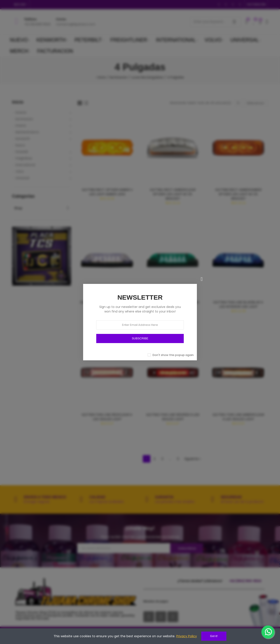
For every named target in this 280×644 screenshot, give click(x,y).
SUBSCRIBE (140, 338)
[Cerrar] (202, 279)
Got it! (214, 636)
